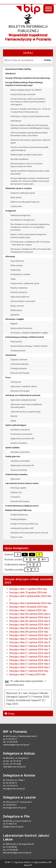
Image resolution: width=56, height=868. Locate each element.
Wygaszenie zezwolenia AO (22, 439)
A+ (35, 560)
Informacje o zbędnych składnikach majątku (29, 333)
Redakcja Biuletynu (19, 519)
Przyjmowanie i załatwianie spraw (25, 283)
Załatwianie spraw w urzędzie (18, 188)
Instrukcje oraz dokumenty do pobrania (23, 395)
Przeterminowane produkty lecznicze (22, 506)
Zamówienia (11, 355)
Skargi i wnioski (17, 306)
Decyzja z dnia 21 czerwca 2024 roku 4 (30, 660)
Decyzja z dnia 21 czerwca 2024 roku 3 (30, 664)
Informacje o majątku (15, 319)
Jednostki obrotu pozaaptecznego (26, 412)
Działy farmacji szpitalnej (16, 474)
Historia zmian (17, 537)
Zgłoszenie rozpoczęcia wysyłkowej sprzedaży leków (26, 406)
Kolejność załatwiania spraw (23, 193)
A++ (44, 560)
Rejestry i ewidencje (19, 288)
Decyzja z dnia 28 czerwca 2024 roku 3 (30, 625)
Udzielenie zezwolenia (20, 461)
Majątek (14, 324)
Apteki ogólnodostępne (16, 425)
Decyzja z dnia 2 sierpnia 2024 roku (28, 610)
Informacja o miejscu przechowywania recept (30, 116)
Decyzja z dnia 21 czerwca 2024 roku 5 (30, 657)
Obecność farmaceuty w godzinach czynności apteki (30, 141)
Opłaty (13, 421)
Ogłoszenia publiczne (20, 297)
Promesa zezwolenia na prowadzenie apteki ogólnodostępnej (29, 149)
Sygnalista (15, 315)
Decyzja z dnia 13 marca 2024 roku (27, 674)
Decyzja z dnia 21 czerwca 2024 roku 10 (30, 639)
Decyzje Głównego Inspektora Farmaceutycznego (28, 78)
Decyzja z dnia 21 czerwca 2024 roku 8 (30, 646)
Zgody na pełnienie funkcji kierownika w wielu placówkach (30, 172)
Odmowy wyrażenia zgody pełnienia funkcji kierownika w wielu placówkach (29, 134)
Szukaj (47, 60)
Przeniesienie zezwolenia (21, 434)
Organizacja (16, 270)
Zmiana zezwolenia (19, 443)
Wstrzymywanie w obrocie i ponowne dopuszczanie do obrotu (27, 165)
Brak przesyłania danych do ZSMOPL (26, 90)
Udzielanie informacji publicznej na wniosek (29, 533)
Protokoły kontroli (18, 351)
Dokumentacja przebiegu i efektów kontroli (24, 337)
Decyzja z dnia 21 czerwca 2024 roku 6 (30, 653)
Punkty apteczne (13, 456)
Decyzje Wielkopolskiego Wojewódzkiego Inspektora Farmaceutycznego (24, 84)
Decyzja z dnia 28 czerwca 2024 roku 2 (30, 628)
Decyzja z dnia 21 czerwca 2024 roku (29, 671)
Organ (13, 279)
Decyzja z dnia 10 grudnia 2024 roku (28, 592)
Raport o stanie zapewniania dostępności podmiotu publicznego (28, 236)
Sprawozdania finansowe (21, 328)
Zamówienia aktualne (20, 364)
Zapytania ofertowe (19, 360)
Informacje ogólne (18, 488)
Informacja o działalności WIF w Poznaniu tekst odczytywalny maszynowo (31, 250)
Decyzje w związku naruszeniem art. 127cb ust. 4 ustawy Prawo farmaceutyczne (31, 110)
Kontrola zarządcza (19, 292)
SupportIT (28, 865)
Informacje (10, 256)
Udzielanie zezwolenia (20, 430)
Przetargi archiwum (19, 368)
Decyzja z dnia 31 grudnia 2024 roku (28, 589)
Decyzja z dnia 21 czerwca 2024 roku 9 (30, 642)
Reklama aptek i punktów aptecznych (26, 155)
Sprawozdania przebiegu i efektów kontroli (29, 346)
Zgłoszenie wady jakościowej (23, 400)
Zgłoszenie (15, 479)
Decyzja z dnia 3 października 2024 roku (30, 603)
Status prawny (17, 265)
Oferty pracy (16, 382)
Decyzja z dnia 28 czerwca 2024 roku (29, 632)
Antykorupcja (16, 310)
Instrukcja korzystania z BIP (22, 528)
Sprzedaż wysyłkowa (19, 159)
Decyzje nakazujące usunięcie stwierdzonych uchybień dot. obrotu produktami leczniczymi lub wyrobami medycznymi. (30, 181)
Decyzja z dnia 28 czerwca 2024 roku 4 (30, 621)
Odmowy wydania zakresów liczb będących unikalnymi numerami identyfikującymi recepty (30, 127)
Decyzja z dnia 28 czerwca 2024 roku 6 (30, 614)
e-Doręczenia (16, 206)
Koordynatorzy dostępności (23, 220)
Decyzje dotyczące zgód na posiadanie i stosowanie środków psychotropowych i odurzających (28, 102)
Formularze (15, 497)
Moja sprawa (16, 197)
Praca (8, 378)
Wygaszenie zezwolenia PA (22, 465)
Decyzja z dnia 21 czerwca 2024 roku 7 (30, 650)
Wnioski (14, 416)
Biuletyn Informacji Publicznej (18, 510)
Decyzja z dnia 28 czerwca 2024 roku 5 (30, 617)
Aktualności (10, 74)
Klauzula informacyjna (20, 373)
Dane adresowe (17, 261)
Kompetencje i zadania (20, 274)
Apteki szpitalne (12, 448)
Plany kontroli (16, 342)
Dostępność (11, 211)
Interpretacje (16, 121)
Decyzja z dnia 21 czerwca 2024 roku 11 (30, 635)
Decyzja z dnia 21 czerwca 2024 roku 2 (30, 667)
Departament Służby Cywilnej (18, 69)
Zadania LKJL (16, 492)
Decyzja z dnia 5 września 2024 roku (28, 607)
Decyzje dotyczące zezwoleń (23, 94)
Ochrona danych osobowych (23, 301)
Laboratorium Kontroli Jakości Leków (22, 483)
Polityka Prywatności (19, 515)
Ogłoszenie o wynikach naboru (24, 386)
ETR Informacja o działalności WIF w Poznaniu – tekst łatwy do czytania (30, 243)
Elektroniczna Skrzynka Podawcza (25, 202)
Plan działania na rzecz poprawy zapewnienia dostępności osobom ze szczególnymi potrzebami (30, 227)
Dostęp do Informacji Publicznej (24, 524)
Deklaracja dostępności (21, 215)
